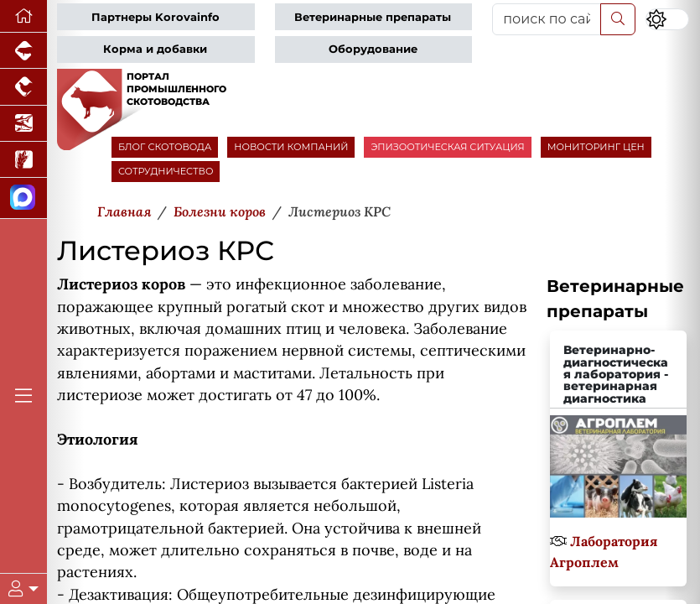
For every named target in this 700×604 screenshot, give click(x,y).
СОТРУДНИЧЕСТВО (166, 171)
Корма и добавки (155, 49)
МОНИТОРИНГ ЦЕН (596, 147)
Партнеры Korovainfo (156, 17)
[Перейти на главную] (23, 16)
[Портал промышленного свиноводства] (23, 51)
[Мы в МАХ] (23, 198)
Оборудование (373, 49)
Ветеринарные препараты (373, 17)
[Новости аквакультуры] (23, 124)
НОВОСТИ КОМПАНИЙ (291, 147)
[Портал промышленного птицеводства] (23, 87)
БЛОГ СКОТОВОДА (165, 147)
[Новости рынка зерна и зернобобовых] (23, 160)
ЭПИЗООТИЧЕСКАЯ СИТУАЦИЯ (447, 147)
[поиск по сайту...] (547, 19)
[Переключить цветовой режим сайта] (667, 19)
